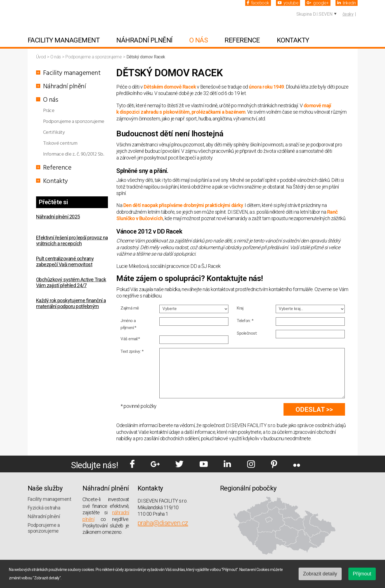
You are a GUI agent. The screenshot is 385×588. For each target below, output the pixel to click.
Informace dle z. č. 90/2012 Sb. (74, 154)
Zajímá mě (130, 308)
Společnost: (247, 333)
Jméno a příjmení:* (128, 324)
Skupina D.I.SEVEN (314, 14)
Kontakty (293, 40)
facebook (258, 3)
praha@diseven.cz (163, 523)
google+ (318, 3)
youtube (288, 3)
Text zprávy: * (132, 351)
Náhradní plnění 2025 (58, 217)
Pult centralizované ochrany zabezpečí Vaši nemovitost (65, 261)
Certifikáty (54, 133)
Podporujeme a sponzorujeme (94, 57)
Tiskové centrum (60, 143)
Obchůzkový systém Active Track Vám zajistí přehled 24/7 (71, 282)
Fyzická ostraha (44, 508)
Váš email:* (130, 339)
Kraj (240, 308)
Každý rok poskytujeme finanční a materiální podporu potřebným (71, 303)
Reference (242, 40)
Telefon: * (245, 321)
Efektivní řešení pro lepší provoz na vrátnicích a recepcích (72, 241)
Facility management (64, 40)
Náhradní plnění (144, 40)
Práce (49, 111)
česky (348, 14)
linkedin (347, 3)
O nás (199, 40)
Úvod (42, 57)
